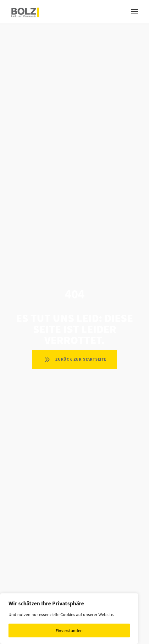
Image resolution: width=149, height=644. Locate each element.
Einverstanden (69, 630)
